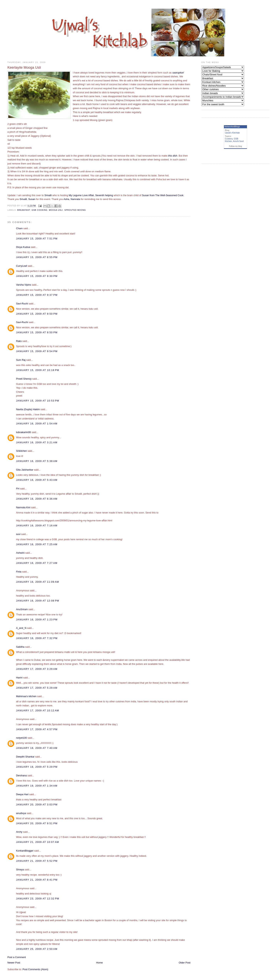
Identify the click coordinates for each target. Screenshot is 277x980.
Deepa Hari (22, 794)
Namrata (75, 199)
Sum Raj (21, 360)
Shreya (20, 870)
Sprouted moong (75, 210)
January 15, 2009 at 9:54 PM (37, 351)
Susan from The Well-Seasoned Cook (163, 195)
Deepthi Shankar (25, 757)
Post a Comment (17, 957)
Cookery (229, 139)
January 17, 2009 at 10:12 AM (37, 710)
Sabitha (20, 647)
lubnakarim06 (23, 432)
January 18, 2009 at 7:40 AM (37, 748)
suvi (18, 534)
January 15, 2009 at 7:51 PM (37, 239)
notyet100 (21, 738)
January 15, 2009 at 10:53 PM (38, 401)
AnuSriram (22, 609)
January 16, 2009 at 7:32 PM (37, 638)
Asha (66, 199)
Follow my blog (236, 146)
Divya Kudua (23, 247)
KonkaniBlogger (25, 851)
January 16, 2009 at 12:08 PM (38, 601)
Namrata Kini (23, 507)
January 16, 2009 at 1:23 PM (37, 620)
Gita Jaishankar (25, 470)
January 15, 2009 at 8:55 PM (37, 257)
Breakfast (24, 210)
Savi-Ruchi (22, 304)
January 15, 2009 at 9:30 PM (37, 276)
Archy (19, 832)
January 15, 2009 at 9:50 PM (37, 314)
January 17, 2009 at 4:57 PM (37, 729)
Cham (19, 228)
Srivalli (48, 195)
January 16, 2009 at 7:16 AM (37, 525)
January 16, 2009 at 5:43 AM (37, 480)
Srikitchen (21, 451)
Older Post (185, 963)
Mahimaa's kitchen (26, 696)
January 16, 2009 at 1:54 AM (37, 424)
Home (99, 963)
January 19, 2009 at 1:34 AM (37, 786)
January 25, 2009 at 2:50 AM (37, 949)
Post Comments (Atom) (35, 969)
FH (18, 489)
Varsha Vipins (23, 285)
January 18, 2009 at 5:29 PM (37, 767)
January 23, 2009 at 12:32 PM (38, 899)
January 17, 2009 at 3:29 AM (37, 669)
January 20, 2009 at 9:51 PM (37, 823)
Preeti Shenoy (24, 379)
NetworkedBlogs (232, 127)
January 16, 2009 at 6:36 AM (37, 499)
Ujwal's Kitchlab (232, 133)
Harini (20, 678)
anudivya (21, 813)
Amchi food (238, 141)
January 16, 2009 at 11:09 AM (37, 582)
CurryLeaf (21, 266)
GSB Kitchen (232, 140)
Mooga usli (56, 210)
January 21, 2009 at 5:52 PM (37, 861)
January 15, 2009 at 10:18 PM (38, 370)
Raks (19, 341)
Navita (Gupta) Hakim (28, 409)
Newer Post (14, 963)
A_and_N (21, 628)
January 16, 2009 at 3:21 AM (37, 442)
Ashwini (20, 553)
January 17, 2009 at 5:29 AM (37, 688)
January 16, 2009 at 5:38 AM (37, 461)
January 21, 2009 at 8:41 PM (37, 880)
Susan (32, 199)
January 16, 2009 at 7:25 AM (37, 544)
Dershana (21, 775)
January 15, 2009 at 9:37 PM (37, 295)
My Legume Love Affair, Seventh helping (91, 195)
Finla (19, 572)
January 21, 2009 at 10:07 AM (37, 842)
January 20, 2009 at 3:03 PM (37, 805)
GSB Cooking (39, 210)
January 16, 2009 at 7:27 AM (37, 563)
